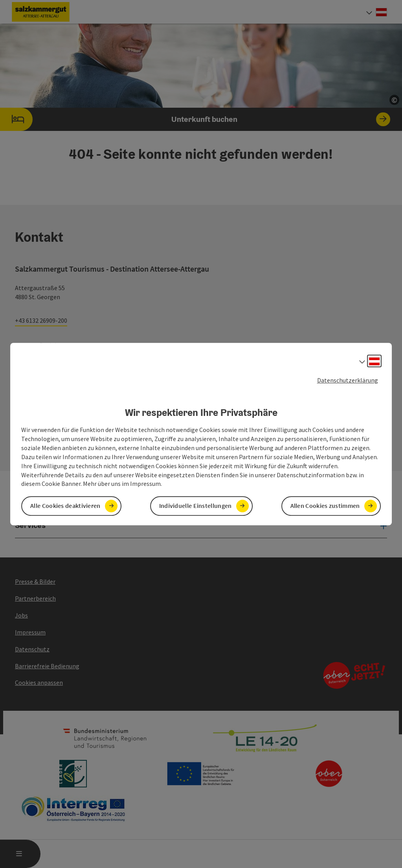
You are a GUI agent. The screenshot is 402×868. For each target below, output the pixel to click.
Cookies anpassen (39, 682)
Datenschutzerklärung (348, 380)
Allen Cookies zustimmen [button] (325, 506)
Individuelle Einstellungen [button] (195, 506)
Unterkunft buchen (195, 119)
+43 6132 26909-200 (41, 320)
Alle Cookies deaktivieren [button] (65, 506)
